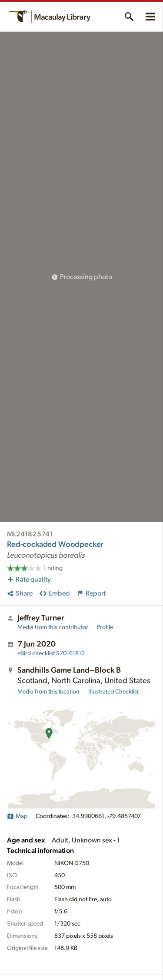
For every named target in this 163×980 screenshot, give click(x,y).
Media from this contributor (53, 627)
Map (17, 816)
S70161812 (51, 653)
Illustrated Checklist (113, 692)
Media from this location (48, 692)
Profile (105, 627)
